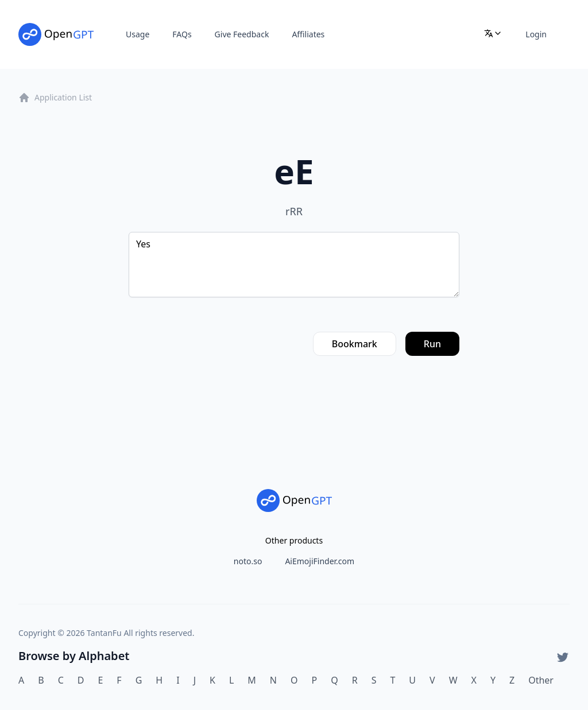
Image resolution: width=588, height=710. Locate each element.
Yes (294, 265)
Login (536, 34)
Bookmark (355, 344)
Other (541, 680)
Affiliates (308, 34)
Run (432, 344)
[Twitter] (563, 657)
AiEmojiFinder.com (320, 561)
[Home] (56, 34)
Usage (138, 34)
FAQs (182, 34)
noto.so (248, 561)
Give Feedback (242, 34)
